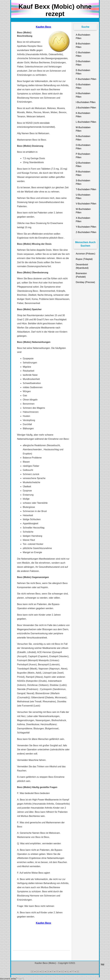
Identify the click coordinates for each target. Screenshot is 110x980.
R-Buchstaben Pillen (83, 173)
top (103, 964)
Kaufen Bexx (43, 27)
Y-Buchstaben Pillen (86, 227)
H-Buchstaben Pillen (83, 95)
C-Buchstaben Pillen (83, 54)
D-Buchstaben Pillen (83, 63)
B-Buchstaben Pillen (83, 45)
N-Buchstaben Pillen (83, 138)
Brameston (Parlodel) (81, 275)
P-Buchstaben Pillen (83, 156)
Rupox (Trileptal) (84, 259)
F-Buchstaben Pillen (86, 79)
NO (63, 972)
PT (73, 972)
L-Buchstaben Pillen (86, 122)
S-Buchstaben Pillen (83, 182)
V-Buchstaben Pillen (86, 204)
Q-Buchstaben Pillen (83, 164)
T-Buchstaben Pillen (86, 189)
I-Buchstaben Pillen (86, 102)
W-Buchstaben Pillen (83, 211)
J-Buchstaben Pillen (86, 108)
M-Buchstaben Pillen (83, 129)
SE (78, 972)
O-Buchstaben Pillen (83, 147)
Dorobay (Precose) (85, 282)
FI (53, 972)
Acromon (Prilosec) (86, 254)
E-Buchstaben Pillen (83, 72)
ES (43, 972)
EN (48, 972)
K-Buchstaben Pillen (83, 115)
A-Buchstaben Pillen (83, 36)
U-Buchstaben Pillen (83, 196)
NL (68, 972)
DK (38, 972)
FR (57, 972)
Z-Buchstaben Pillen (86, 232)
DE (32, 972)
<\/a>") (21, 979)
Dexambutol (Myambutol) (82, 266)
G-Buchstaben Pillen (83, 86)
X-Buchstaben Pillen (83, 220)
